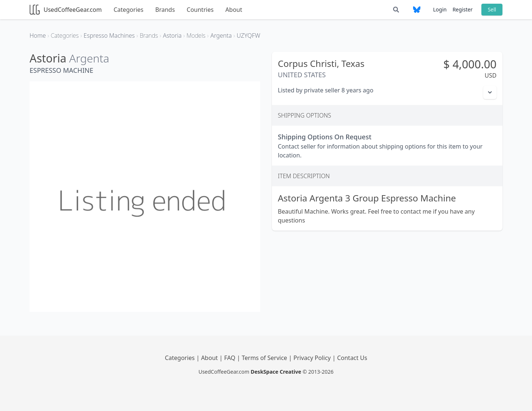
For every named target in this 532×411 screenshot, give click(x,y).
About (234, 10)
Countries (200, 10)
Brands (165, 10)
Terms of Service (265, 358)
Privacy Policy (313, 358)
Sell (492, 9)
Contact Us (352, 358)
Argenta (89, 58)
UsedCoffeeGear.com (66, 10)
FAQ (231, 358)
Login (440, 9)
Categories (128, 10)
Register (463, 9)
